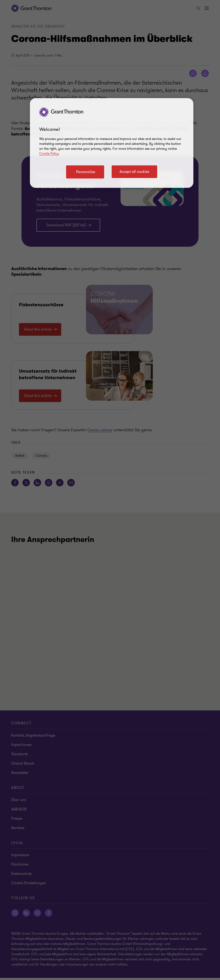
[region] (112, 143)
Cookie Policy (49, 154)
